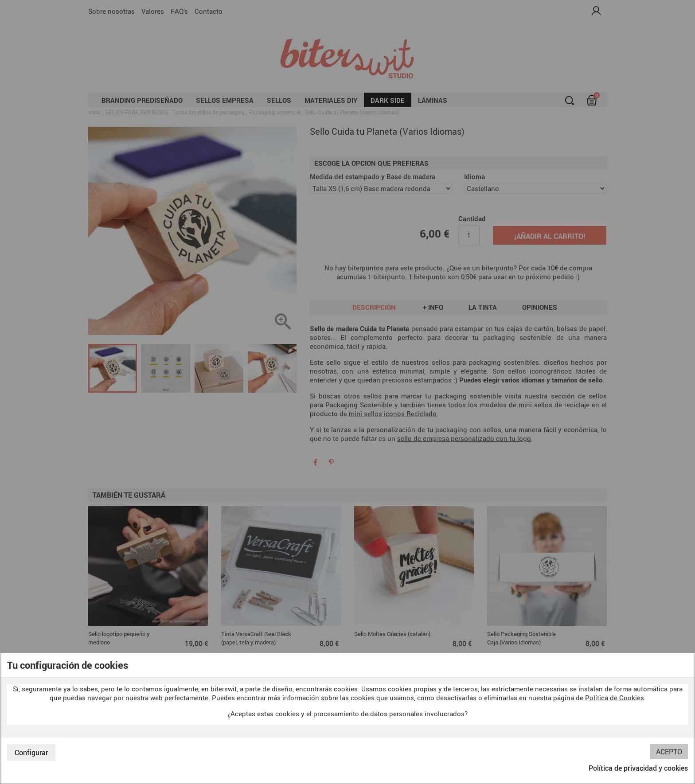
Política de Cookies (615, 698)
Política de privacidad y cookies (638, 768)
